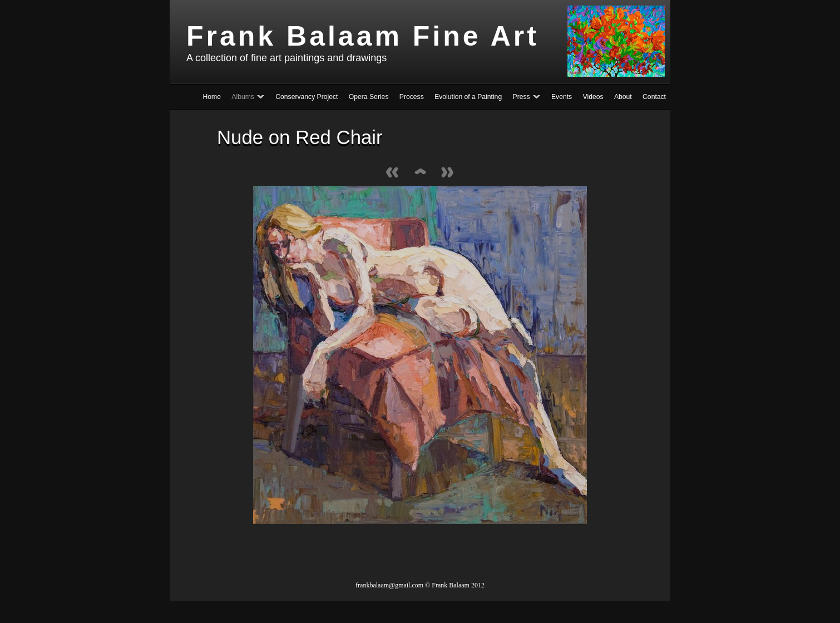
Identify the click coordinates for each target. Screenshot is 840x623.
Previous (392, 173)
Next (448, 173)
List (420, 173)
